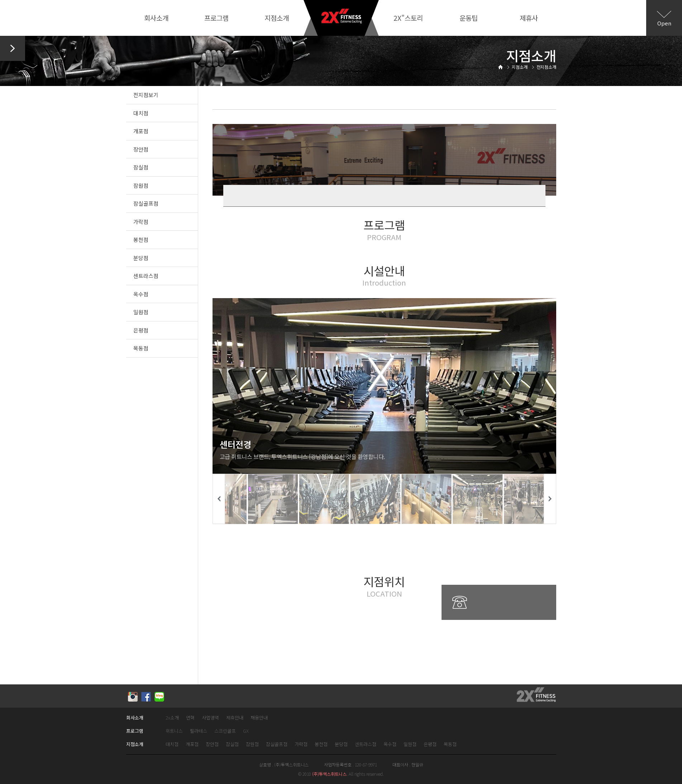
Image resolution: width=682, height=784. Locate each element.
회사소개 (156, 18)
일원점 (141, 312)
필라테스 (199, 731)
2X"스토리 (408, 18)
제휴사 (529, 18)
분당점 (141, 258)
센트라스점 (146, 276)
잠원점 (141, 185)
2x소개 (172, 718)
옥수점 (141, 294)
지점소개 (277, 18)
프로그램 (216, 18)
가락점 (141, 222)
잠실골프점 (146, 203)
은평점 (141, 330)
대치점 (141, 113)
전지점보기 (146, 95)
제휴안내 (235, 718)
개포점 (141, 131)
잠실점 (141, 167)
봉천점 (141, 240)
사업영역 (210, 718)
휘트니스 (174, 731)
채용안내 (259, 718)
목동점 (141, 348)
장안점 (141, 149)
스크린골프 (225, 731)
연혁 (190, 718)
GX (246, 731)
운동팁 (469, 18)
